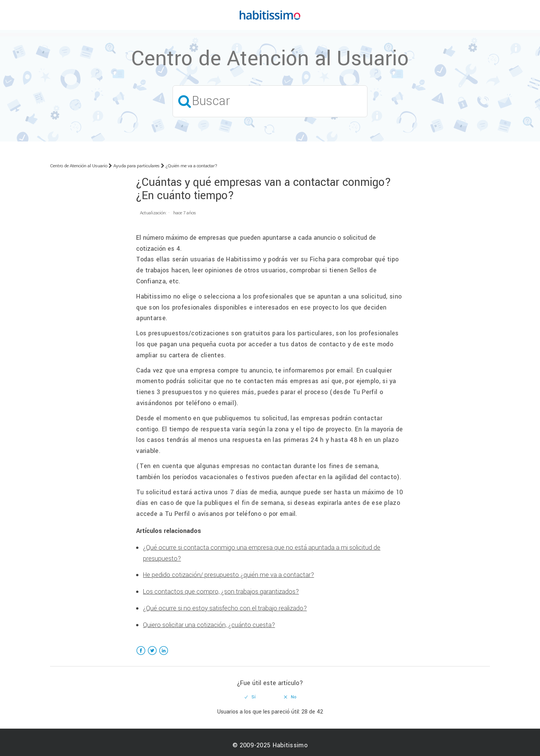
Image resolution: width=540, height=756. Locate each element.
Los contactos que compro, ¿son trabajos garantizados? (221, 592)
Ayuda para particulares (137, 166)
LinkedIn (164, 655)
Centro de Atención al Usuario (79, 166)
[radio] (250, 697)
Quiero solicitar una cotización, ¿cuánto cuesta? (209, 625)
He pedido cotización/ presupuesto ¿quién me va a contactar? (228, 575)
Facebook (141, 655)
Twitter (152, 655)
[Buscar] (270, 101)
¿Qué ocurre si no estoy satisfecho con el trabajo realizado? (225, 608)
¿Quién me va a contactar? (192, 166)
